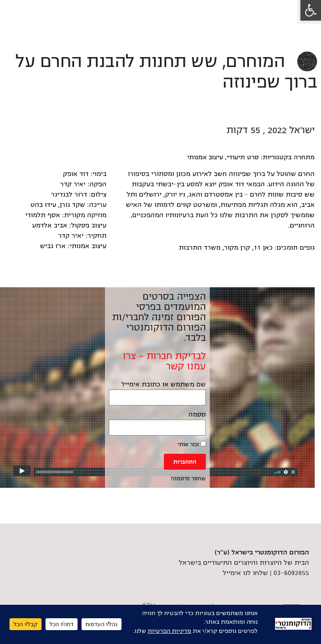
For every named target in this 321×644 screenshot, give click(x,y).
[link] (311, 10)
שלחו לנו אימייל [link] (245, 573)
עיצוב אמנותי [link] (205, 157)
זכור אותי (192, 444)
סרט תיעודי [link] (243, 157)
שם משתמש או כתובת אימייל (164, 384)
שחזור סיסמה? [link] (188, 479)
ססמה (197, 415)
